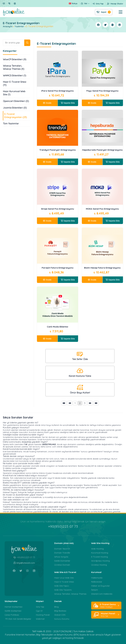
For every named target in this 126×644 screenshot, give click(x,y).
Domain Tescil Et (62, 549)
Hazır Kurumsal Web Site (14, 93)
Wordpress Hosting (100, 561)
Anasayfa (8, 26)
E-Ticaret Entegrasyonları (16, 116)
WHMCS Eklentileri (15, 75)
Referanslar (97, 582)
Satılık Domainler (62, 561)
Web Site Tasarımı (63, 590)
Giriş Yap (40, 607)
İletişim (95, 590)
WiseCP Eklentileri (15, 59)
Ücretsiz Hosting (99, 565)
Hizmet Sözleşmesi (13, 607)
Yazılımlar (19, 26)
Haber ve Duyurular (100, 586)
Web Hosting (97, 549)
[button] (118, 12)
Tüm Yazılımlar (11, 123)
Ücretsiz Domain (62, 565)
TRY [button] (84, 4)
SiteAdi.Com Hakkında (102, 594)
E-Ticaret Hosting (100, 557)
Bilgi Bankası (60, 611)
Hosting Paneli (43, 615)
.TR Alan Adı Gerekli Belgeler (18, 619)
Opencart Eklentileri (16, 101)
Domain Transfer (62, 553)
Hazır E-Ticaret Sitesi (15, 84)
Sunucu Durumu (62, 619)
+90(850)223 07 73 (63, 526)
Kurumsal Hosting (100, 553)
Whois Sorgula (61, 557)
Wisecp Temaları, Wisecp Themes (14, 67)
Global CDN (60, 615)
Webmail (40, 619)
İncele (47, 103)
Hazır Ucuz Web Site (64, 578)
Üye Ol (39, 611)
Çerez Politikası (12, 615)
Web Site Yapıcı (62, 586)
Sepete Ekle (68, 103)
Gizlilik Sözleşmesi (13, 611)
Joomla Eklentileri (15, 108)
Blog (56, 607)
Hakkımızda (97, 578)
